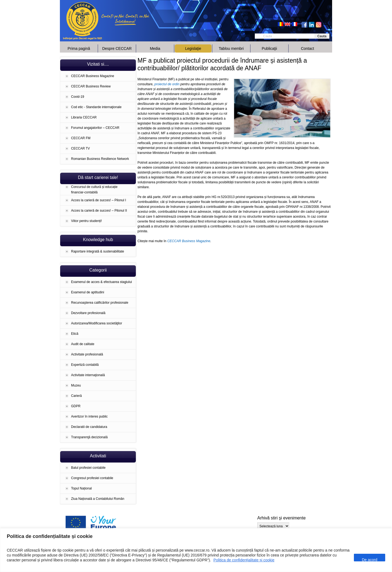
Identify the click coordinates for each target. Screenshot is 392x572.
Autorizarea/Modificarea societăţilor (97, 323)
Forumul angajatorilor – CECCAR (95, 128)
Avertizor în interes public (89, 416)
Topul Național (81, 488)
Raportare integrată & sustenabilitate (98, 251)
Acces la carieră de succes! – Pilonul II (99, 211)
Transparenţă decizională (89, 437)
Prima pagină (79, 48)
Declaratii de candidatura (89, 427)
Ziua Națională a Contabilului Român (98, 499)
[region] (196, 550)
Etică (75, 334)
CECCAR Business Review (91, 86)
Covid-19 (78, 97)
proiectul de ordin (167, 84)
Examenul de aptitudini (88, 292)
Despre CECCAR (117, 48)
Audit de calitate (83, 344)
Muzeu (76, 385)
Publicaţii (269, 48)
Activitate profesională (87, 354)
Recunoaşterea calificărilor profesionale (100, 303)
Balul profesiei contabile (88, 468)
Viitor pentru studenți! (86, 221)
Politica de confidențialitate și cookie (244, 560)
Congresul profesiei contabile (92, 478)
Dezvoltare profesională (88, 313)
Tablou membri (231, 48)
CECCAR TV (80, 148)
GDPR (76, 406)
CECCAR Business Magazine (93, 76)
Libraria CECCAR (84, 117)
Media (155, 48)
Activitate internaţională (88, 375)
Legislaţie (193, 48)
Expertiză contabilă (85, 365)
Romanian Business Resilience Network (100, 159)
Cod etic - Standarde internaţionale (96, 107)
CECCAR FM (81, 138)
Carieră (76, 396)
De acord (370, 559)
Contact (307, 48)
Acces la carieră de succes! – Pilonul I (99, 200)
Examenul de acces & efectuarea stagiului (101, 282)
